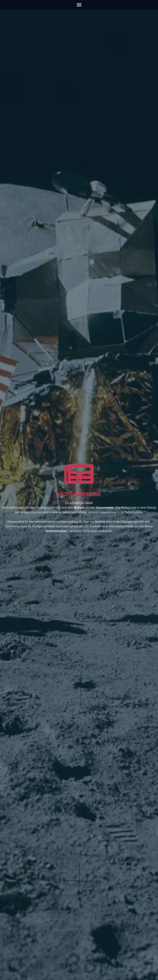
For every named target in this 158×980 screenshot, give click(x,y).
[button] (79, 5)
